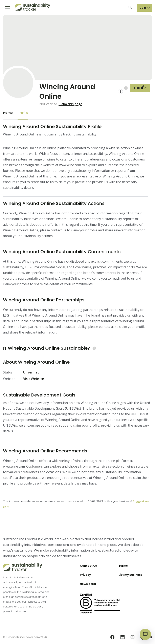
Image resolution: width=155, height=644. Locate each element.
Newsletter (88, 584)
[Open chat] (145, 634)
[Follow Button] (140, 88)
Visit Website (34, 379)
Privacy (85, 575)
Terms (123, 566)
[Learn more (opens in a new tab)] (94, 348)
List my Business (130, 575)
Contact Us (88, 566)
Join (143, 8)
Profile (23, 113)
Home (8, 113)
